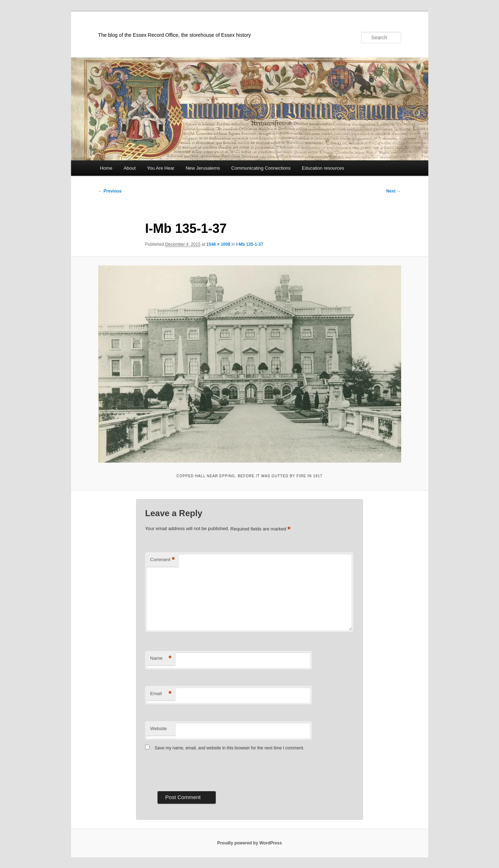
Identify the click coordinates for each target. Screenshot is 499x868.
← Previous (110, 191)
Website (158, 729)
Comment (162, 560)
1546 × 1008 (218, 244)
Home (106, 168)
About (130, 168)
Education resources (323, 168)
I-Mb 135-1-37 (250, 244)
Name (161, 659)
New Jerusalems (203, 168)
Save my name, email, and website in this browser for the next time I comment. (229, 748)
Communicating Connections (261, 168)
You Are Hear (161, 168)
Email (161, 694)
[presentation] (199, 770)
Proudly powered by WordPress (249, 843)
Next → (393, 191)
